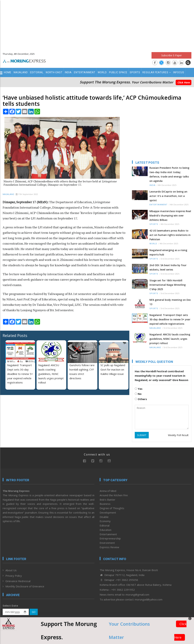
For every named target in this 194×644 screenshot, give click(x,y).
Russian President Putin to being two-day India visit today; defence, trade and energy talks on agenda (169, 174)
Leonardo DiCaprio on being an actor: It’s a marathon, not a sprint (168, 196)
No (138, 394)
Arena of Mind (108, 491)
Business (105, 504)
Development (108, 513)
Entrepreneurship (110, 538)
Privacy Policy (14, 576)
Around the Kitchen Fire (114, 495)
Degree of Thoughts (112, 508)
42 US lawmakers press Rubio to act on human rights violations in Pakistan (170, 235)
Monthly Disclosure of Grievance (25, 586)
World (102, 72)
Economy (105, 521)
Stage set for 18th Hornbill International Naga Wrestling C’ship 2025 (168, 285)
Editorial (37, 72)
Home (8, 72)
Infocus (179, 72)
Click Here (184, 82)
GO (34, 612)
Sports (135, 72)
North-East (54, 72)
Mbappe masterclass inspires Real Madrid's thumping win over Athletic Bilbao (170, 216)
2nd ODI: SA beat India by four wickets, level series (168, 267)
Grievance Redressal (18, 581)
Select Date (10, 606)
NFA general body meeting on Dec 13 (170, 302)
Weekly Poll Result (178, 435)
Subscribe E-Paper (172, 55)
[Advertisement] (97, 24)
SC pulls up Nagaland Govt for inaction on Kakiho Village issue (113, 369)
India (68, 72)
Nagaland (21, 72)
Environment (107, 543)
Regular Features (157, 72)
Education (105, 530)
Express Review (109, 547)
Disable (104, 517)
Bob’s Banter (107, 500)
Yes (139, 389)
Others (141, 399)
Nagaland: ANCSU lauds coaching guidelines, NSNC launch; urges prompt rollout (51, 374)
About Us (11, 570)
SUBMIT (142, 435)
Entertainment (85, 72)
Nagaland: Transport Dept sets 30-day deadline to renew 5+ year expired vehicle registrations (170, 319)
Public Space (118, 72)
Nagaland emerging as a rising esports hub (168, 252)
